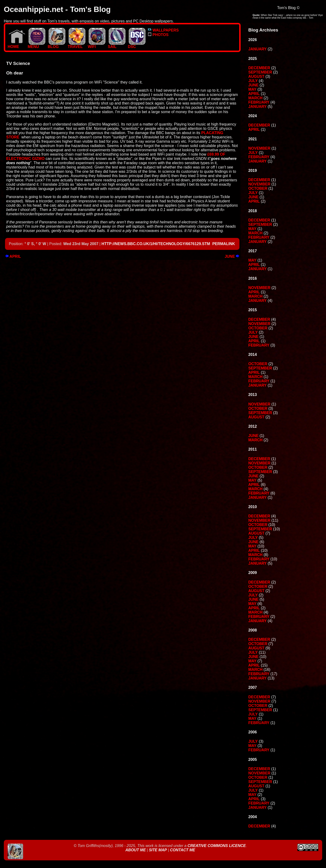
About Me (136, 850)
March (255, 98)
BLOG (57, 45)
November (259, 148)
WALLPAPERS (163, 30)
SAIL (117, 45)
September (260, 72)
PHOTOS (158, 35)
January (257, 49)
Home (16, 45)
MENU (36, 45)
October (258, 188)
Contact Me (183, 850)
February (259, 102)
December (259, 68)
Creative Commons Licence (217, 846)
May (252, 89)
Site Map (158, 850)
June (232, 256)
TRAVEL (77, 45)
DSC (137, 45)
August (256, 76)
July (253, 81)
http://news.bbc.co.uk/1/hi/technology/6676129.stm (156, 244)
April (13, 256)
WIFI (97, 45)
